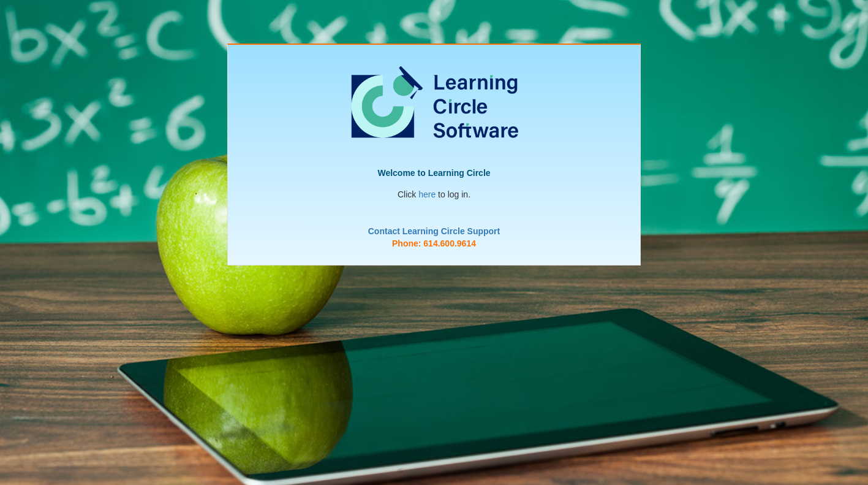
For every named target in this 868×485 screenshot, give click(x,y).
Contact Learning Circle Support (434, 231)
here (427, 194)
